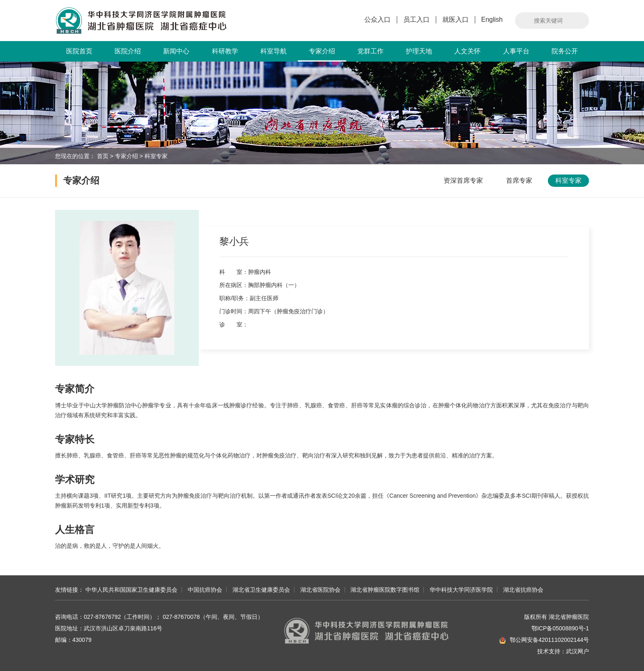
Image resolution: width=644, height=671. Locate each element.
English (492, 20)
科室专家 (156, 156)
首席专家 (519, 180)
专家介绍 (322, 55)
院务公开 (565, 51)
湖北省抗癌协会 (523, 590)
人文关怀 (467, 51)
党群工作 (370, 51)
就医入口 (455, 20)
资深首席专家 (463, 180)
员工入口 (416, 20)
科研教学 (225, 51)
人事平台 (516, 51)
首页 (103, 156)
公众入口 (377, 20)
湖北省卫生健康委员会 (261, 590)
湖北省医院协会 (320, 590)
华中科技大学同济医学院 (461, 590)
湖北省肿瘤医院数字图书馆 (385, 590)
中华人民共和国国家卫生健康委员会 (131, 590)
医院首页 (79, 51)
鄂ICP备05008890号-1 (560, 628)
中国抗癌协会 (205, 590)
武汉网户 (577, 651)
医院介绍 (128, 51)
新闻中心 (176, 51)
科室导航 (274, 51)
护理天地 (419, 51)
